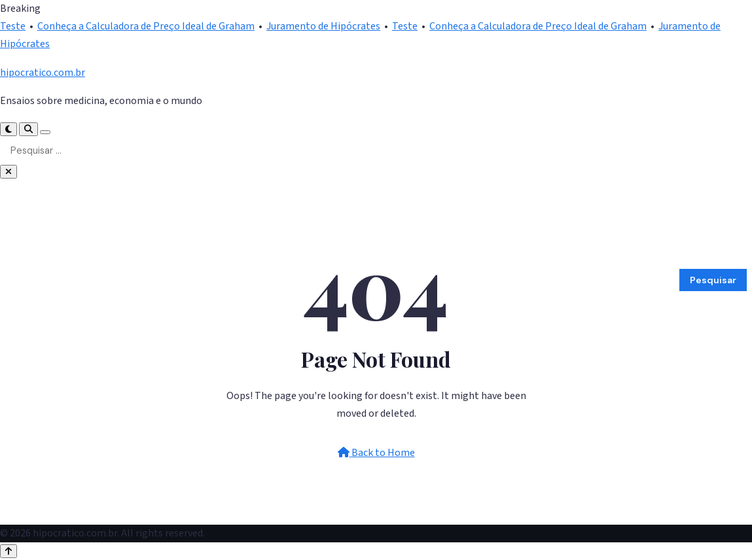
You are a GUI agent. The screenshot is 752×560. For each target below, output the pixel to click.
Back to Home (376, 453)
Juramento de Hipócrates (323, 26)
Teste (13, 26)
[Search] (28, 129)
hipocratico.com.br (43, 73)
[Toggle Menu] (45, 132)
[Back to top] (9, 551)
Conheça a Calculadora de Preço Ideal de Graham (146, 26)
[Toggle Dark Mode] (9, 129)
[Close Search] (9, 172)
